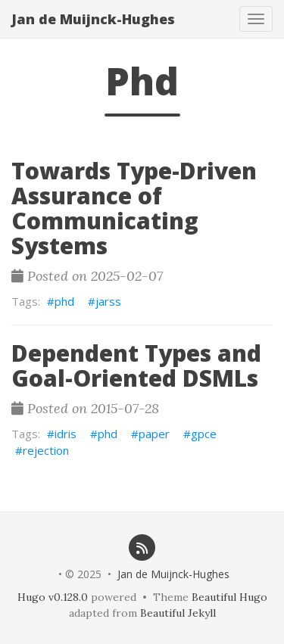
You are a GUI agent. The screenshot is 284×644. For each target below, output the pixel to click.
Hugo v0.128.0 (53, 597)
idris (66, 434)
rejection (46, 450)
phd (64, 301)
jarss (108, 301)
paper (154, 434)
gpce (204, 434)
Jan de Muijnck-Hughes (93, 19)
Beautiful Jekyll (178, 613)
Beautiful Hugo (229, 597)
